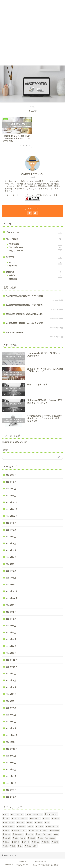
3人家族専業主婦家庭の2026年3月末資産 (24, 296)
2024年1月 (11, 653)
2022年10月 (12, 749)
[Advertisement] (32, 33)
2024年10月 (12, 598)
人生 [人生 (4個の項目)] (48, 822)
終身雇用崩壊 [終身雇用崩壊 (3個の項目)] (51, 838)
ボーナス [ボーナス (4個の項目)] (56, 819)
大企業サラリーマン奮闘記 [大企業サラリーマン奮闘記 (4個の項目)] (38, 830)
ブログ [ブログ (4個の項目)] (47, 819)
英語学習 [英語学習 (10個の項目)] (16, 842)
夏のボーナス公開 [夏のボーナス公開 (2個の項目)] (53, 826)
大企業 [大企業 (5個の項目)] (7, 830)
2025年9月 (11, 523)
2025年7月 (11, 537)
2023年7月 (11, 687)
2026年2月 (11, 489)
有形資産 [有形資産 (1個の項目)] (48, 834)
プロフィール (34, 232)
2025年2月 (11, 571)
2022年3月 (11, 797)
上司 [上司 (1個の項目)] (30, 822)
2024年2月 (11, 646)
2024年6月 (11, 619)
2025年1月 (11, 578)
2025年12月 (12, 502)
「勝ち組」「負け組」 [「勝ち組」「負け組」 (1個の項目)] (21, 819)
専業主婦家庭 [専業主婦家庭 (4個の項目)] (55, 830)
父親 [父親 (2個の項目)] (16, 838)
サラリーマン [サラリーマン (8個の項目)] (36, 819)
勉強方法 (36, 266)
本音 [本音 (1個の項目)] (57, 834)
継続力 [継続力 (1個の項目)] (7, 842)
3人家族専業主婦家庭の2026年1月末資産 (24, 323)
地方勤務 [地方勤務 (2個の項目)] (40, 826)
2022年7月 (11, 770)
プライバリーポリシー (39, 861)
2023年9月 (11, 674)
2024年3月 (11, 639)
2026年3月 (11, 482)
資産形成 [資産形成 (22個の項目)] (37, 842)
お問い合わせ (23, 861)
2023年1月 (11, 728)
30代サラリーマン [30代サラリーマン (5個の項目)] (18, 814)
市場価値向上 (36, 244)
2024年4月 (11, 633)
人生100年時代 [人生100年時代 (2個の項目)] (9, 826)
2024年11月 (12, 591)
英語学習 (34, 257)
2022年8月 (11, 763)
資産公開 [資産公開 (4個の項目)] (26, 842)
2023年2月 (11, 722)
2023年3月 (11, 715)
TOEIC (36, 262)
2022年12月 (12, 735)
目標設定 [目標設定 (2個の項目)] (32, 838)
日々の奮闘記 (34, 239)
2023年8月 (11, 680)
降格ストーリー (36, 251)
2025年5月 (11, 550)
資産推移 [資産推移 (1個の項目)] (47, 842)
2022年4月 (11, 790)
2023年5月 (11, 701)
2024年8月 (11, 605)
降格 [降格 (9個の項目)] (21, 846)
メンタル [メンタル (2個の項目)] (22, 822)
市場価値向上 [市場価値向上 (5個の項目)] (19, 834)
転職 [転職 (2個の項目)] (14, 846)
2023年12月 (12, 660)
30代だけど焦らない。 (16, 332)
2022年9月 (11, 756)
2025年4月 (11, 557)
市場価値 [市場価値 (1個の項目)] (8, 834)
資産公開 (36, 279)
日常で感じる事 (36, 248)
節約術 (36, 276)
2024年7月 (11, 612)
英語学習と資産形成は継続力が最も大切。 (25, 314)
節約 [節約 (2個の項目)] (41, 838)
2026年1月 (11, 496)
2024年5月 (11, 626)
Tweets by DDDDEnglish (15, 442)
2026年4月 (11, 475)
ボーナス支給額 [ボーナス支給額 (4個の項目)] (10, 822)
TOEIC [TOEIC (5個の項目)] (7, 819)
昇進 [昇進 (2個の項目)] (39, 834)
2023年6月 (11, 694)
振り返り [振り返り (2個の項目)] (30, 834)
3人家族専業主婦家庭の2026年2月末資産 (24, 305)
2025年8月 (11, 530)
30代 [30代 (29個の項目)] (6, 814)
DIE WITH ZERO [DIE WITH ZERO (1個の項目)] (52, 814)
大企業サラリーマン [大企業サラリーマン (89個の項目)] (20, 830)
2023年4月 (11, 708)
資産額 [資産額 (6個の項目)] (56, 842)
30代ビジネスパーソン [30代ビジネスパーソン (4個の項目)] (35, 814)
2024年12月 (12, 585)
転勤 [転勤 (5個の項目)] (6, 846)
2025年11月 (12, 509)
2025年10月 (12, 516)
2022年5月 (11, 783)
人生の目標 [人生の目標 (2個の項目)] (22, 826)
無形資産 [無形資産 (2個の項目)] (8, 838)
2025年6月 (11, 543)
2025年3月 (11, 564)
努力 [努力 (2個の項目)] (31, 826)
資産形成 (34, 272)
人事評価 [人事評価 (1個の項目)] (39, 822)
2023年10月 (12, 667)
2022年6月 (11, 776)
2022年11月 (12, 742)
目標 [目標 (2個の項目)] (24, 838)
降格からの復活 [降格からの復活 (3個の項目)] (32, 846)
